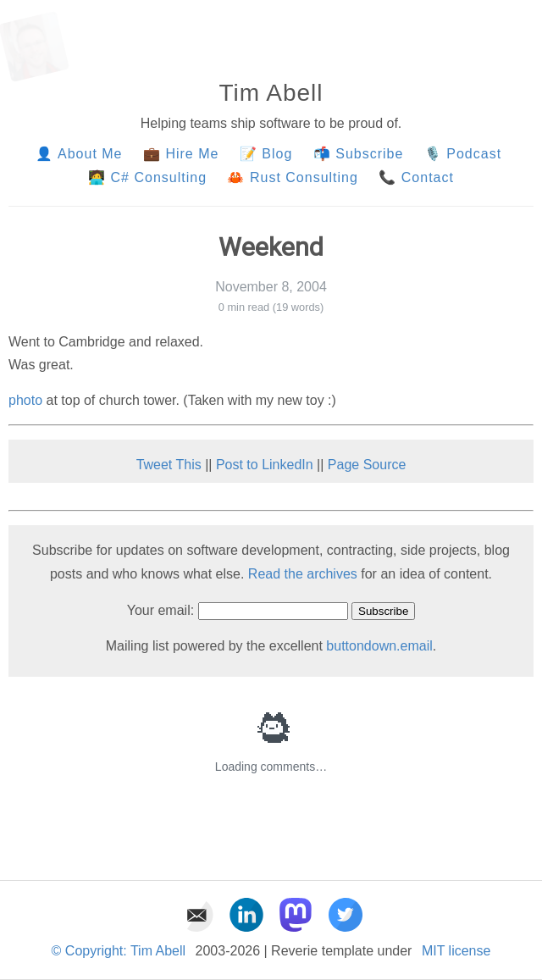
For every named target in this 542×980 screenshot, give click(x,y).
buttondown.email (379, 646)
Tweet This (169, 465)
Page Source (367, 465)
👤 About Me (79, 154)
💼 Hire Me (181, 154)
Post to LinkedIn (265, 465)
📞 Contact (416, 177)
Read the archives (303, 574)
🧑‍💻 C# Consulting (147, 177)
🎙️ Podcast (465, 154)
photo (25, 400)
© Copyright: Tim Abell (119, 951)
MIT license (456, 951)
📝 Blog (266, 154)
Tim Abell (271, 93)
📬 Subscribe (359, 154)
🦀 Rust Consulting (292, 177)
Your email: (160, 610)
